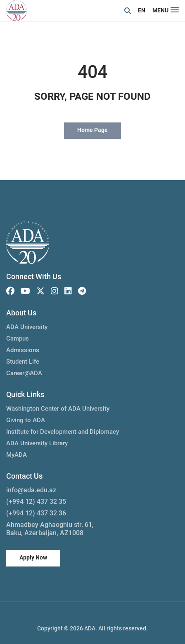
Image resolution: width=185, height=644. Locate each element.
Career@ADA (24, 373)
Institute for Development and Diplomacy (63, 432)
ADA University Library (37, 443)
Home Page (92, 130)
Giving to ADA (26, 420)
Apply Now (33, 557)
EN (142, 10)
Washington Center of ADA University (58, 409)
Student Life (23, 362)
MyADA (17, 455)
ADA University (27, 327)
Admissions (23, 350)
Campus (18, 338)
